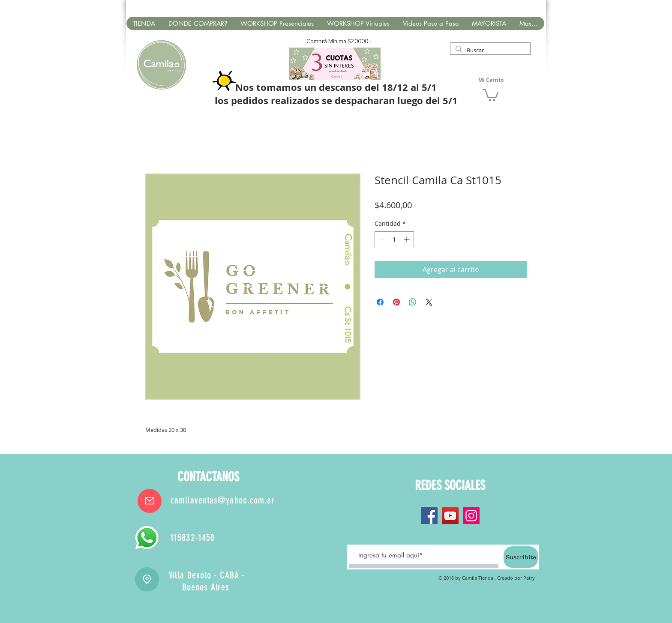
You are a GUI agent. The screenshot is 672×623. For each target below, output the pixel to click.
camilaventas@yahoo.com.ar (223, 500)
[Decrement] (381, 239)
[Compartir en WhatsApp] (413, 302)
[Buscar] (489, 50)
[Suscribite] (521, 557)
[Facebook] (429, 516)
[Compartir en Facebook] (380, 302)
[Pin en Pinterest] (396, 302)
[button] (490, 94)
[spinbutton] (394, 239)
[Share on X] (429, 302)
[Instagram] (471, 516)
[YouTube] (450, 516)
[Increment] (407, 239)
